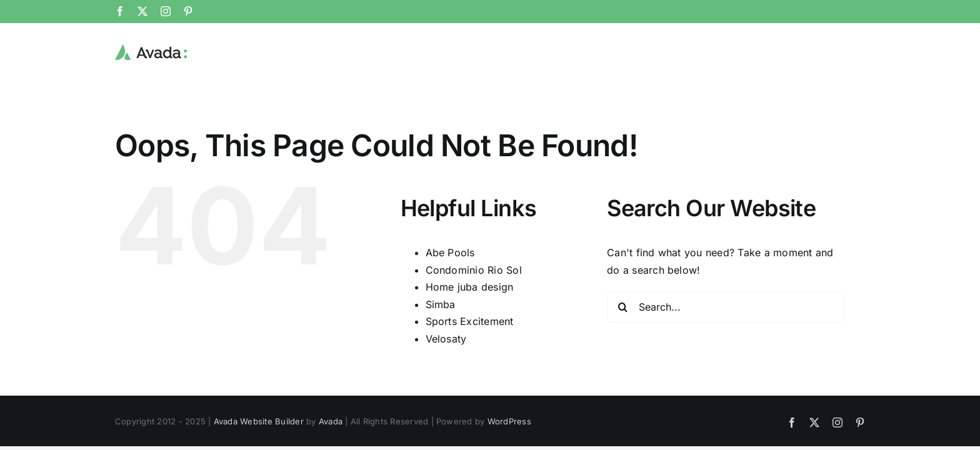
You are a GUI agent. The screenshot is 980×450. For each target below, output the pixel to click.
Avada (331, 421)
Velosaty (446, 339)
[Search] (622, 307)
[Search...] (726, 307)
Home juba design (470, 287)
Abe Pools (450, 252)
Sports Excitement (470, 321)
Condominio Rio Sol (474, 270)
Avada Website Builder (259, 421)
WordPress (509, 421)
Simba (441, 304)
